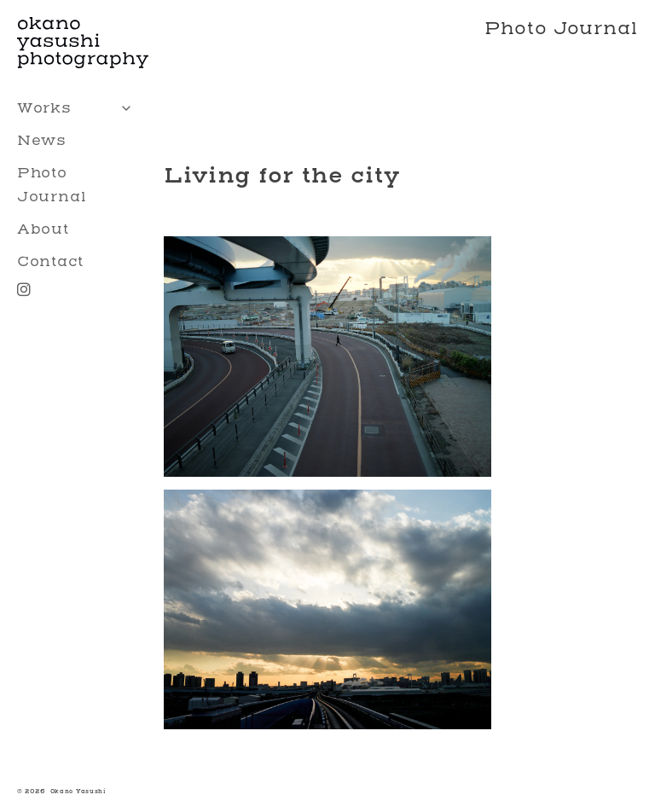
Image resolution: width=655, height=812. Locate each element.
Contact (50, 261)
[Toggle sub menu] (126, 108)
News (42, 140)
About (43, 229)
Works (78, 108)
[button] (327, 354)
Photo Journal (52, 185)
